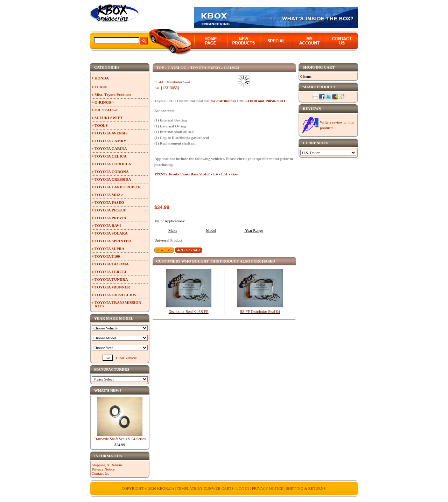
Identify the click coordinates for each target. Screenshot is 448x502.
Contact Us (100, 473)
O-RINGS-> (104, 102)
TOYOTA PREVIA (110, 218)
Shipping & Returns (107, 465)
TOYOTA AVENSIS (111, 133)
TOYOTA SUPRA (109, 249)
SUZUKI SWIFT (108, 118)
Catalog (177, 68)
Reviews (312, 109)
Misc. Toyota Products (113, 95)
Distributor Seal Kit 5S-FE (189, 312)
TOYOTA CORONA (112, 172)
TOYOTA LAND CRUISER (118, 187)
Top (160, 68)
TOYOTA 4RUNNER (112, 287)
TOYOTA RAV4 (108, 225)
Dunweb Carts (219, 488)
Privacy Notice (103, 469)
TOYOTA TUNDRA (111, 279)
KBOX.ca (166, 488)
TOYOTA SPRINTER (113, 241)
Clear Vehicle (126, 358)
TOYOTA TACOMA (112, 264)
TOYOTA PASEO (205, 68)
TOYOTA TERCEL (111, 272)
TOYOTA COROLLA (113, 164)
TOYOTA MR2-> (109, 195)
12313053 (231, 68)
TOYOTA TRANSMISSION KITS (118, 304)
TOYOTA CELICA (111, 156)
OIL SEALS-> (106, 110)
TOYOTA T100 (107, 256)
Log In (243, 488)
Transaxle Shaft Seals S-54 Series (120, 439)
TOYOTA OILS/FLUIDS (115, 295)
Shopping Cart (319, 67)
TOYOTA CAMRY (110, 141)
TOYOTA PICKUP (110, 210)
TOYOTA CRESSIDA (113, 179)
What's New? (108, 390)
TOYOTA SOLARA (111, 233)
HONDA (102, 78)
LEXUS (101, 87)
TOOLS (101, 125)
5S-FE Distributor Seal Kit (260, 312)
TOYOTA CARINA (111, 148)
